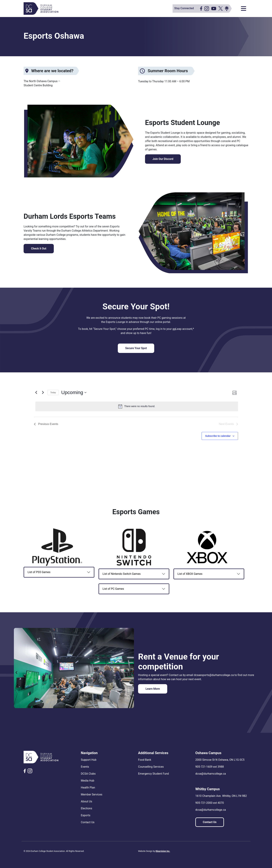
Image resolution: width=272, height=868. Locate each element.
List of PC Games (113, 589)
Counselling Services (151, 767)
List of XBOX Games (190, 574)
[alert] (137, 406)
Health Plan (88, 788)
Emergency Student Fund (154, 774)
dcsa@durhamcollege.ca (211, 774)
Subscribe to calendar (218, 436)
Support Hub (89, 760)
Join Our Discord (163, 159)
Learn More (153, 689)
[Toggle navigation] (244, 9)
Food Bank (145, 760)
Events (85, 767)
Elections (86, 808)
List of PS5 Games (39, 572)
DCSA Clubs (88, 774)
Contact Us (88, 822)
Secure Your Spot (136, 348)
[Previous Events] (36, 393)
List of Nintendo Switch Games (122, 574)
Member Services (92, 794)
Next (131, 673)
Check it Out (39, 249)
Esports (86, 815)
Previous (17, 673)
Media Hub (88, 781)
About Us (86, 801)
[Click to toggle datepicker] (74, 393)
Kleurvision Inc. (163, 851)
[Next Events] (43, 393)
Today (53, 393)
